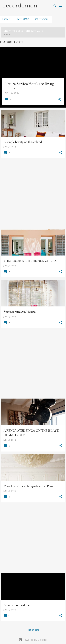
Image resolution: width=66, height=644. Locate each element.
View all (8, 35)
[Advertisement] (33, 194)
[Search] (55, 6)
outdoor (42, 19)
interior (23, 19)
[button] (60, 100)
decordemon (20, 6)
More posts (33, 630)
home (6, 19)
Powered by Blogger (33, 640)
